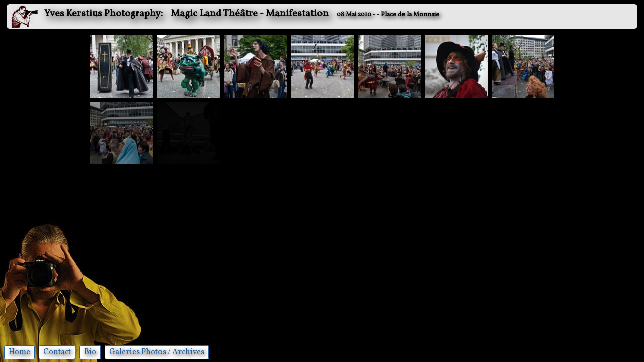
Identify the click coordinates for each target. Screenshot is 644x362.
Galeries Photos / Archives (157, 352)
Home (19, 352)
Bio (90, 352)
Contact (57, 352)
